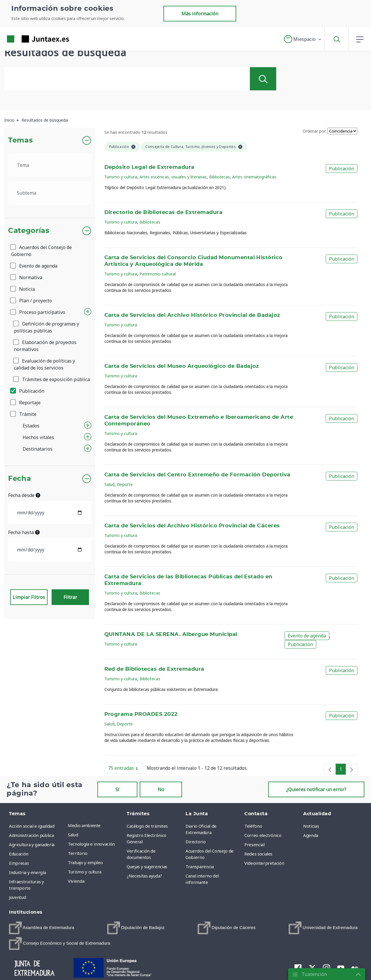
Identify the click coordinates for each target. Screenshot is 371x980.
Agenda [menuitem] (311, 835)
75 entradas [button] (126, 769)
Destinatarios (38, 449)
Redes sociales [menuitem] (258, 854)
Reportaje (26, 403)
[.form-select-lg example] (50, 165)
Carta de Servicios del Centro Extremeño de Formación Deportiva (197, 475)
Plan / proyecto (31, 301)
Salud (109, 484)
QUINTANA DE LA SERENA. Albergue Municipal (171, 635)
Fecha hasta (24, 532)
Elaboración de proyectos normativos (45, 346)
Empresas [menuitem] (19, 863)
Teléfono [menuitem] (253, 826)
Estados (31, 426)
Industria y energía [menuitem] (27, 872)
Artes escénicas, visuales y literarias (173, 177)
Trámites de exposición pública (52, 379)
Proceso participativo (38, 312)
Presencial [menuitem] (254, 844)
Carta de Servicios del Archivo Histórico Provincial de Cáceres (192, 526)
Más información (200, 14)
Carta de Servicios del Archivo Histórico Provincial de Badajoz (192, 315)
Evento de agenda (34, 266)
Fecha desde (24, 495)
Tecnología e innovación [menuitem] (91, 844)
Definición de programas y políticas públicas (47, 327)
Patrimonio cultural (158, 274)
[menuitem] (42, 928)
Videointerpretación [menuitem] (264, 863)
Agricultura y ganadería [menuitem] (32, 844)
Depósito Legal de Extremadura (149, 167)
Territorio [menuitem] (78, 853)
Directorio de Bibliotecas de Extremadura (163, 213)
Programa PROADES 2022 (141, 714)
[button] (303, 39)
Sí (117, 789)
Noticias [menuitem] (311, 826)
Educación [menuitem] (19, 854)
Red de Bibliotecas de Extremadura (154, 669)
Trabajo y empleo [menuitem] (85, 862)
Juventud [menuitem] (17, 897)
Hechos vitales (38, 437)
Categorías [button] (29, 231)
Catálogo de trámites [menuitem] (147, 826)
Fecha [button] (20, 479)
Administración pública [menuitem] (31, 835)
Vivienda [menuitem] (76, 881)
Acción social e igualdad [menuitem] (32, 826)
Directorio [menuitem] (196, 842)
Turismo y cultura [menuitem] (85, 872)
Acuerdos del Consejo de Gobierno (41, 251)
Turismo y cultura (121, 177)
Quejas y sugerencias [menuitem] (147, 866)
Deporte (125, 484)
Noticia (23, 289)
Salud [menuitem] (73, 835)
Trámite (24, 414)
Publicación (28, 391)
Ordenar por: (314, 131)
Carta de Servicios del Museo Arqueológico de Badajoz (182, 366)
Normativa (27, 277)
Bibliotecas (219, 177)
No (161, 789)
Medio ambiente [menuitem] (84, 825)
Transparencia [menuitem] (200, 866)
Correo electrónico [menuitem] (263, 835)
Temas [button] (20, 140)
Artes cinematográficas (254, 177)
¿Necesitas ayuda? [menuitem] (144, 876)
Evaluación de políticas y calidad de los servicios (44, 364)
